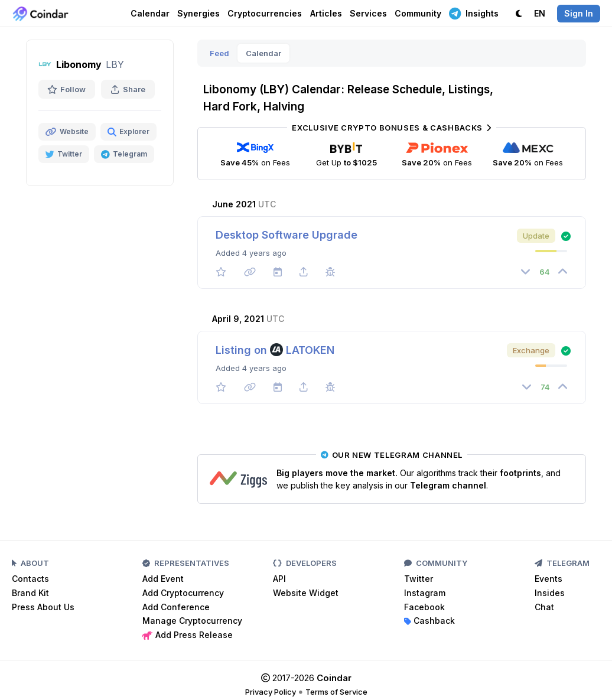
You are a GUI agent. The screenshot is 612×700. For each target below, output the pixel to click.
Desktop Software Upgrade (287, 235)
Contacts (30, 579)
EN (540, 13)
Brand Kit (30, 593)
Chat (544, 607)
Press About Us (43, 607)
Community (418, 13)
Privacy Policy (271, 692)
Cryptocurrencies (265, 13)
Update (536, 236)
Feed (219, 53)
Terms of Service (336, 692)
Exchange (531, 350)
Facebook (424, 607)
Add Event (163, 579)
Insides (550, 593)
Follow (67, 89)
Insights (474, 13)
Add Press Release (188, 635)
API (279, 579)
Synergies (198, 13)
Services (368, 13)
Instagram (425, 593)
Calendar (150, 13)
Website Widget (306, 593)
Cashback (429, 621)
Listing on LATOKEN (275, 350)
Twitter (419, 579)
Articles (326, 13)
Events (548, 579)
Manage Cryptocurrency (192, 621)
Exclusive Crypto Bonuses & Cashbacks (391, 128)
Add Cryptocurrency (183, 593)
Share (128, 89)
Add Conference (176, 607)
